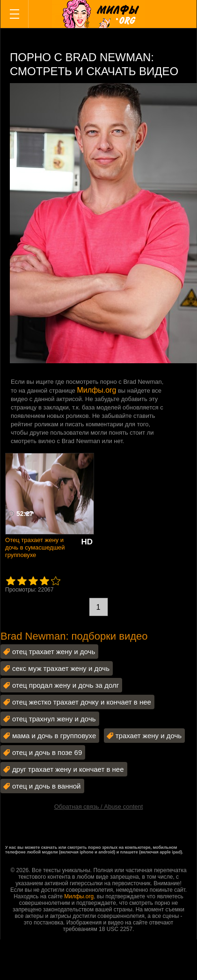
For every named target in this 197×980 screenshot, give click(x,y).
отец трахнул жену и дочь (54, 719)
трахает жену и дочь (149, 736)
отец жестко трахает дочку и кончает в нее (82, 702)
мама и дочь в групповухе (54, 736)
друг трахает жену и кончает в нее (68, 769)
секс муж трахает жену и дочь (61, 668)
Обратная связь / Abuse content (99, 807)
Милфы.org (96, 390)
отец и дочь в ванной (47, 786)
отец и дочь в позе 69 (47, 752)
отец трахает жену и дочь (54, 652)
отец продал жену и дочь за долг (66, 685)
